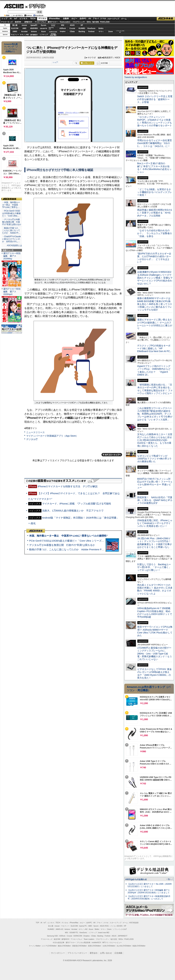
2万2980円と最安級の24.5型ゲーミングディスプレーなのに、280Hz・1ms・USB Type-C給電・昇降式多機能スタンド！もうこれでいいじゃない (155, 654)
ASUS (72, 25)
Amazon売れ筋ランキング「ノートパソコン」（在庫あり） (11, 48)
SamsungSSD (51, 28)
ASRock (63, 28)
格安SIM (18, 22)
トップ (4, 19)
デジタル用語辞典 (84, 943)
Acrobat (24, 32)
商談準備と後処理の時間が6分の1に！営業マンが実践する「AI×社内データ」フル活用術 (155, 213)
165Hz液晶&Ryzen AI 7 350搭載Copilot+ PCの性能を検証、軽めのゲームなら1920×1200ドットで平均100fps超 (155, 613)
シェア (55, 62)
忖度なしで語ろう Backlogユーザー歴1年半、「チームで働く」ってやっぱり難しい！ (154, 567)
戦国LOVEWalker (139, 946)
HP (82, 25)
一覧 (75, 63)
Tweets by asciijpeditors (136, 77)
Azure (44, 32)
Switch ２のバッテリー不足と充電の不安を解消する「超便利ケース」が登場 (155, 99)
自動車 (66, 19)
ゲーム (124, 19)
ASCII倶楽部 (166, 19)
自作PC (83, 19)
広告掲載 (118, 953)
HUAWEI (82, 28)
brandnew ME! (53, 35)
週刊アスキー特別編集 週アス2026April (12, 292)
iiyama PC (83, 926)
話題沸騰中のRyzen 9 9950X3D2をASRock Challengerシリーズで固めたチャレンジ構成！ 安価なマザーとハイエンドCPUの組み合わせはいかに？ (155, 278)
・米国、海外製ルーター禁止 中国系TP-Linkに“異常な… (11, 205)
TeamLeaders (65, 22)
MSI (63, 25)
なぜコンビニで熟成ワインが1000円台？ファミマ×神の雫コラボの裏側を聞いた (154, 459)
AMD (24, 28)
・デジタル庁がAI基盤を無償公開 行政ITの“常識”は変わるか (12, 222)
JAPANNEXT (34, 35)
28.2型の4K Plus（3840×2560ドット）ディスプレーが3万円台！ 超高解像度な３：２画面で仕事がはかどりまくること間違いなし (155, 543)
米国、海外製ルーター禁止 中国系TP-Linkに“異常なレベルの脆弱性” (68, 536)
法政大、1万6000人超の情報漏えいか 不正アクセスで (73, 511)
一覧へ (169, 879)
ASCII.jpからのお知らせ (136, 879)
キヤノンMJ (24, 35)
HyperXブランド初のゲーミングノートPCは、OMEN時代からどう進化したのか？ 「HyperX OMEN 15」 (154, 370)
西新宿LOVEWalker (79, 946)
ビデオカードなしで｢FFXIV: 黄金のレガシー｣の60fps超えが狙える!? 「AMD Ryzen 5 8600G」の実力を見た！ (154, 673)
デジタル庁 (32, 439)
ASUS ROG (34, 28)
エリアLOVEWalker (49, 946)
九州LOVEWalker (109, 946)
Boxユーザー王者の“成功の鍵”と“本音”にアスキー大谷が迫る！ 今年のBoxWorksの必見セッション (154, 168)
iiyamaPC (34, 25)
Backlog (82, 32)
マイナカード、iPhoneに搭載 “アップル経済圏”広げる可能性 (77, 504)
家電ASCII (28, 22)
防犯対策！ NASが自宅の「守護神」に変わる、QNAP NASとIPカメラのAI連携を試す (155, 500)
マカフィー (15, 35)
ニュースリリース (35, 432)
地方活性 (96, 22)
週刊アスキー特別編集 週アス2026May (12, 256)
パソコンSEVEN (53, 25)
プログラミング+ (79, 22)
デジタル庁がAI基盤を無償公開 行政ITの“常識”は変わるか (62, 545)
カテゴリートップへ (112, 455)
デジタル (36, 6)
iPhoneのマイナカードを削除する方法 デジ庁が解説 (68, 486)
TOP (37, 923)
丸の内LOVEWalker (124, 946)
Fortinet (91, 32)
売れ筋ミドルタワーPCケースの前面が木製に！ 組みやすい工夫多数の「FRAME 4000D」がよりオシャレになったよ (155, 589)
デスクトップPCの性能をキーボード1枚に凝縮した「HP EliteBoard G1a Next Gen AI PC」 (155, 348)
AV (90, 19)
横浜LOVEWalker (64, 946)
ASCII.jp (14, 6)
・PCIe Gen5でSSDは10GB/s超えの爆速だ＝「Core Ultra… (11, 213)
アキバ (96, 19)
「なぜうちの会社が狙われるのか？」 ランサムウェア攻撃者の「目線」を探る (155, 233)
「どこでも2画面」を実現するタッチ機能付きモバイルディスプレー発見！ (155, 192)
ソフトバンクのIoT (120, 32)
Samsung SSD (52, 936)
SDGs (89, 22)
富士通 (15, 25)
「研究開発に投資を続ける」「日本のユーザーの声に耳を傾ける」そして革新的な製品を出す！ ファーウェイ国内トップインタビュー (155, 389)
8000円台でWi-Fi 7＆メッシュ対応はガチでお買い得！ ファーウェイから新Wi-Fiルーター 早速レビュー (155, 483)
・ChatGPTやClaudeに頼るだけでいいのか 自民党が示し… (11, 239)
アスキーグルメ (40, 22)
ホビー (74, 19)
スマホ (103, 19)
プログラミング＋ (102, 939)
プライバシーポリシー (77, 953)
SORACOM (78, 936)
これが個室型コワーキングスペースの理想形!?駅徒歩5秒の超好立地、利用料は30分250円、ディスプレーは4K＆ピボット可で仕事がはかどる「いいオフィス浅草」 (155, 414)
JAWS (15, 32)
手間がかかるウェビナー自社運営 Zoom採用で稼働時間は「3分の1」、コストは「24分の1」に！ (156, 143)
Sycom (44, 25)
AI (11, 19)
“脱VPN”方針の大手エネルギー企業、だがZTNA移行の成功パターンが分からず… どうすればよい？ (154, 258)
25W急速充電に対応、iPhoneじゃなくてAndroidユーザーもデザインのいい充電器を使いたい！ (155, 523)
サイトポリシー (58, 953)
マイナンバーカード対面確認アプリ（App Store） (52, 436)
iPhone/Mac (55, 19)
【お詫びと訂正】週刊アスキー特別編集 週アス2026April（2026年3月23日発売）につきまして (149, 891)
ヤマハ (101, 32)
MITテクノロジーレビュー (112, 943)
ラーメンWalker (35, 946)
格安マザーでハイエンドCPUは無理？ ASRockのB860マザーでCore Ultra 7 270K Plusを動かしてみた (155, 631)
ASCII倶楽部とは (14, 245)
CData (72, 32)
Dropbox (63, 31)
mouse (24, 25)
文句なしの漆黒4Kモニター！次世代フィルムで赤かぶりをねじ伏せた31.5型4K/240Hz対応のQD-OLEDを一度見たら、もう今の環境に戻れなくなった (155, 440)
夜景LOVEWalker (95, 946)
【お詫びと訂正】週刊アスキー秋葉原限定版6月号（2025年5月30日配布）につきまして (149, 897)
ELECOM (15, 28)
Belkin (101, 28)
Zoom (111, 32)
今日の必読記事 (58, 943)
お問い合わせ (106, 953)
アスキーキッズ (7, 22)
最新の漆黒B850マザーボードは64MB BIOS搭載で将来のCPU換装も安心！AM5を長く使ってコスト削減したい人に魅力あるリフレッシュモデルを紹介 (155, 304)
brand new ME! (104, 933)
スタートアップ (113, 19)
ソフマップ (44, 35)
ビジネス (23, 19)
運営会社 (94, 953)
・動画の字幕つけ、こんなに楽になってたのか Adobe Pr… (11, 231)
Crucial (72, 28)
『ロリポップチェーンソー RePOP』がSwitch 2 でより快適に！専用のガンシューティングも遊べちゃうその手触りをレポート (155, 121)
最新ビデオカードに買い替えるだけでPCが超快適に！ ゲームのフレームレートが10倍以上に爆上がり (155, 324)
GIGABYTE (44, 28)
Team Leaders (89, 939)
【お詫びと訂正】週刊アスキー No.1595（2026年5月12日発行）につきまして (150, 885)
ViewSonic (91, 28)
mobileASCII (96, 943)
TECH (33, 19)
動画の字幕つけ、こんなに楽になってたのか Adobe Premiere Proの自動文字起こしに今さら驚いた (85, 549)
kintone (34, 32)
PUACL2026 (105, 22)
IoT (16, 19)
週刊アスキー (53, 22)
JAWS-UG (59, 929)
